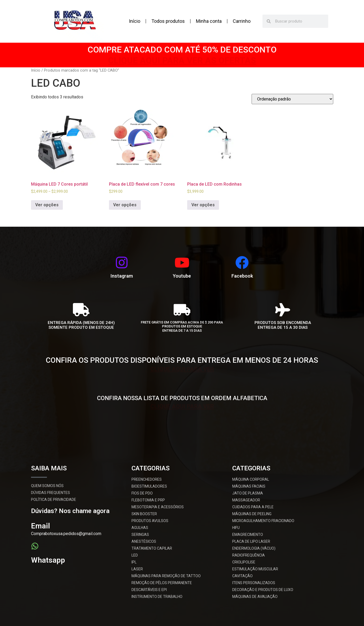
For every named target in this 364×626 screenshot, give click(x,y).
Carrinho (242, 21)
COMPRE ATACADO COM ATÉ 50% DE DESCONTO (182, 50)
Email (40, 526)
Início (135, 21)
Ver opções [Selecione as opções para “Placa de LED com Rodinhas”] (203, 205)
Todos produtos (168, 21)
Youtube (182, 276)
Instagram (122, 276)
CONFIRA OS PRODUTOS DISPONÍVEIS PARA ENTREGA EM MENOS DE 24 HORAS (182, 360)
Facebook (242, 276)
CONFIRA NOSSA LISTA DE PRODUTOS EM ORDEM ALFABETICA (182, 398)
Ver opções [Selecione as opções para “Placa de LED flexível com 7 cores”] (125, 205)
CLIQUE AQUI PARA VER (182, 368)
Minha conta (209, 21)
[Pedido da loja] (292, 99)
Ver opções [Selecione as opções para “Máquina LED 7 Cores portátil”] (47, 205)
